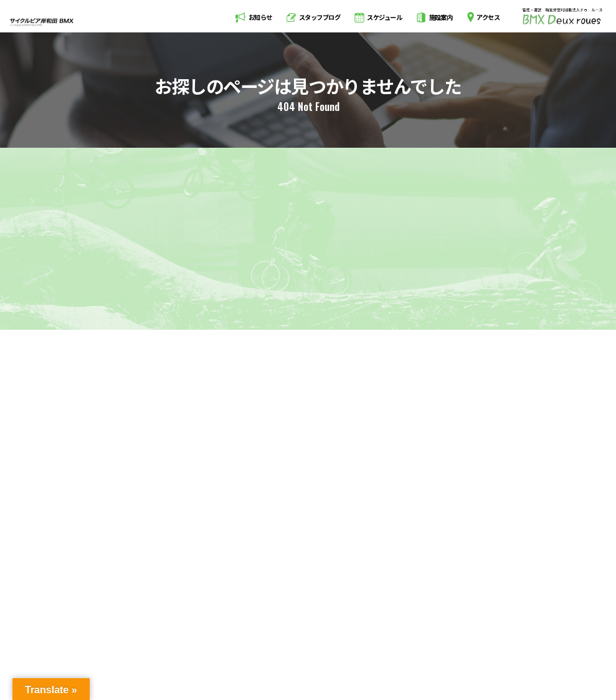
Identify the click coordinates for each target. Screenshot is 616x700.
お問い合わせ (549, 644)
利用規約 (452, 644)
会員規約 (497, 644)
